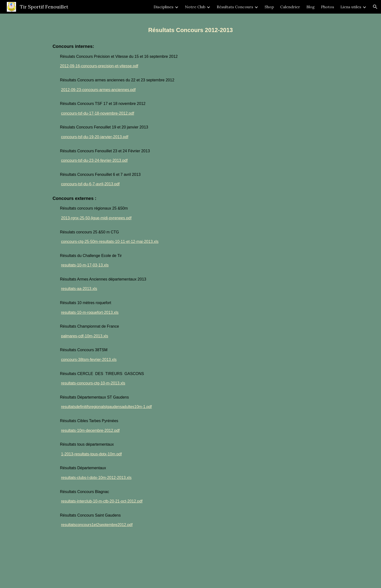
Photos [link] (328, 7)
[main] (190, 301)
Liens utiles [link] (351, 7)
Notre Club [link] (195, 7)
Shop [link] (269, 7)
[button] (375, 7)
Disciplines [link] (164, 7)
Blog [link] (311, 7)
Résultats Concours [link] (235, 7)
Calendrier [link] (290, 7)
